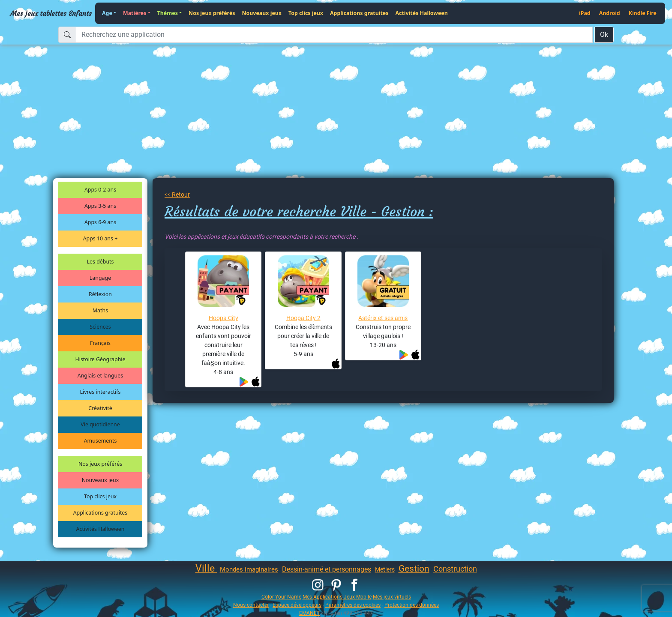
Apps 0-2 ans (100, 190)
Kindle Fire (643, 13)
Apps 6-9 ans (100, 222)
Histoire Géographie (100, 359)
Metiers (385, 569)
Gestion (414, 569)
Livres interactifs (100, 392)
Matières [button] (135, 13)
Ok (604, 34)
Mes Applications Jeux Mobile (337, 597)
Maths (100, 310)
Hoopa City (223, 318)
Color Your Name (281, 597)
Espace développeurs (297, 605)
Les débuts (100, 262)
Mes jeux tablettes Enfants (51, 13)
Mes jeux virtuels (392, 597)
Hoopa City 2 (303, 318)
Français (100, 343)
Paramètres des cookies (353, 605)
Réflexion (100, 294)
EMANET (309, 613)
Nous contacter (251, 605)
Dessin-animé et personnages (327, 569)
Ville (206, 568)
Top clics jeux (306, 13)
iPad (585, 13)
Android (610, 13)
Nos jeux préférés (212, 13)
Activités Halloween (421, 13)
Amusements (100, 441)
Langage (100, 278)
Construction (455, 569)
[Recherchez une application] (334, 35)
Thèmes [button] (168, 13)
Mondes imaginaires (249, 569)
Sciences (100, 327)
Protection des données (412, 605)
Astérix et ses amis (383, 318)
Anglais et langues (100, 376)
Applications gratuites (359, 13)
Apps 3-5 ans (100, 206)
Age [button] (107, 13)
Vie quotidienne (100, 424)
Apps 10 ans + (100, 238)
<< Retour (177, 195)
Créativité (100, 408)
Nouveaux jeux (262, 13)
